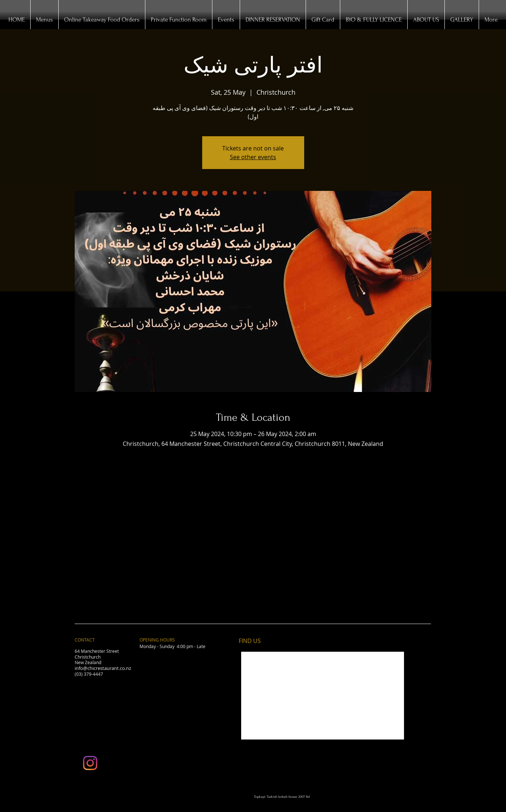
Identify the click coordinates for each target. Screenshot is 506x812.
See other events (253, 157)
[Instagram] (90, 763)
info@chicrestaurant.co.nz (103, 668)
